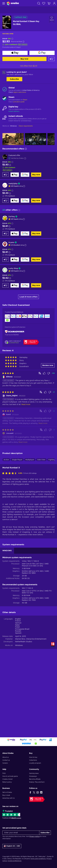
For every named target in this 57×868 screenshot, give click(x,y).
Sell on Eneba (7, 792)
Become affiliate (35, 779)
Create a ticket (7, 779)
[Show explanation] (24, 186)
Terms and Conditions (38, 859)
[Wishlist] (44, 3)
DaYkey (12, 217)
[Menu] (3, 3)
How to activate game (10, 776)
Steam (25, 100)
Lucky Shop (13, 268)
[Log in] (54, 3)
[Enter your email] (21, 833)
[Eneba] (13, 3)
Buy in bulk (6, 795)
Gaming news (34, 773)
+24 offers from (28, 66)
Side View (41, 460)
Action (6, 460)
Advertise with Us (9, 798)
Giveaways (33, 776)
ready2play (13, 184)
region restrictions (20, 92)
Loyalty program (35, 763)
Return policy (7, 782)
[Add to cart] (51, 59)
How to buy (33, 757)
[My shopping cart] (49, 3)
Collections (33, 760)
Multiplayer (30, 460)
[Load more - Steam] (5, 99)
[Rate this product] (10, 473)
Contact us (6, 760)
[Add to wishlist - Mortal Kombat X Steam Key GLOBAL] (52, 20)
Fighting (52, 460)
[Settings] (12, 846)
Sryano (11, 243)
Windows (19, 645)
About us (6, 757)
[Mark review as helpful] (44, 373)
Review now (48, 365)
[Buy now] (15, 53)
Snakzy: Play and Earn (37, 782)
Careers (5, 763)
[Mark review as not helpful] (49, 373)
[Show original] (40, 373)
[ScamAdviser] (15, 332)
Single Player (17, 460)
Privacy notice (34, 836)
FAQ (4, 773)
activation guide (19, 102)
